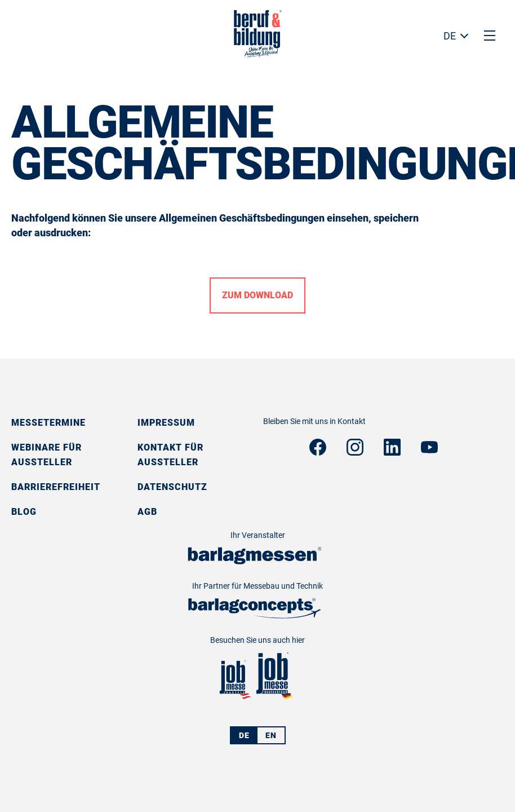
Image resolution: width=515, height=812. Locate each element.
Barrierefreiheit (56, 487)
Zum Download (257, 295)
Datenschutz (172, 487)
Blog (24, 512)
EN (271, 735)
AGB (147, 512)
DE (450, 36)
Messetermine (48, 423)
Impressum (166, 423)
